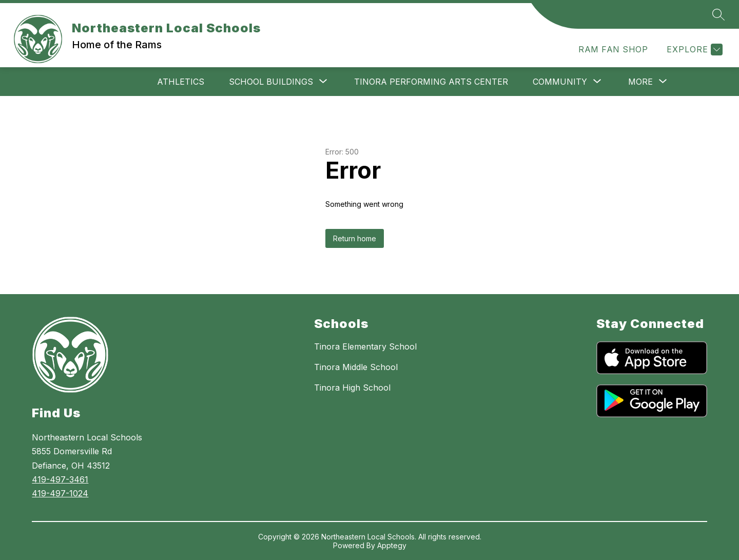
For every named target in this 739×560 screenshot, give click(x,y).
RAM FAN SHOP (613, 49)
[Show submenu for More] (640, 82)
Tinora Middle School (356, 367)
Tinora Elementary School (365, 346)
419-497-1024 (60, 493)
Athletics (181, 82)
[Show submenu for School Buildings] (271, 82)
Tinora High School (352, 388)
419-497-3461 (60, 479)
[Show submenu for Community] (560, 82)
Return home (355, 238)
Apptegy (392, 545)
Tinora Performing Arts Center (431, 82)
